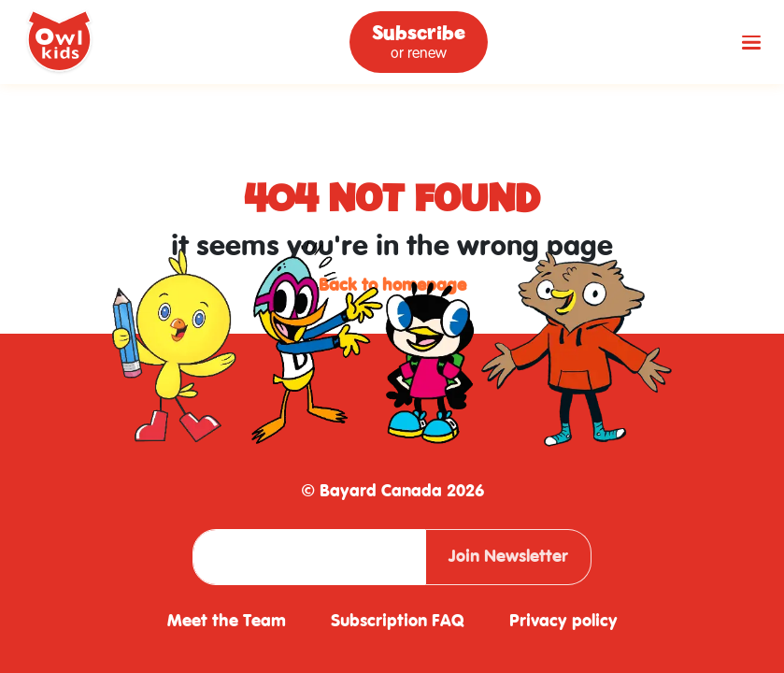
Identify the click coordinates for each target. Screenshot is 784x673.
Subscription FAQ (398, 621)
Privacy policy (563, 621)
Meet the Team (227, 621)
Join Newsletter (508, 557)
